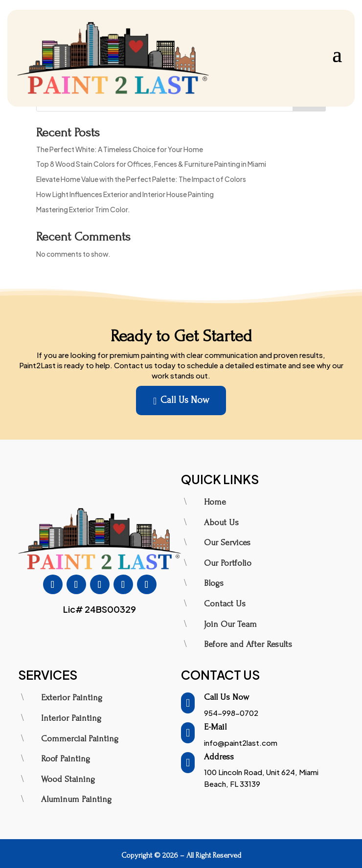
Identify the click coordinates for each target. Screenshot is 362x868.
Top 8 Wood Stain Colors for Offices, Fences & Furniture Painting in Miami (151, 164)
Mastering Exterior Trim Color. (83, 209)
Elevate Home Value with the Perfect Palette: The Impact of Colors (141, 179)
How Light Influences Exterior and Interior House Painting (125, 194)
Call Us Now (181, 401)
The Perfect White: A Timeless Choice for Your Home (120, 149)
